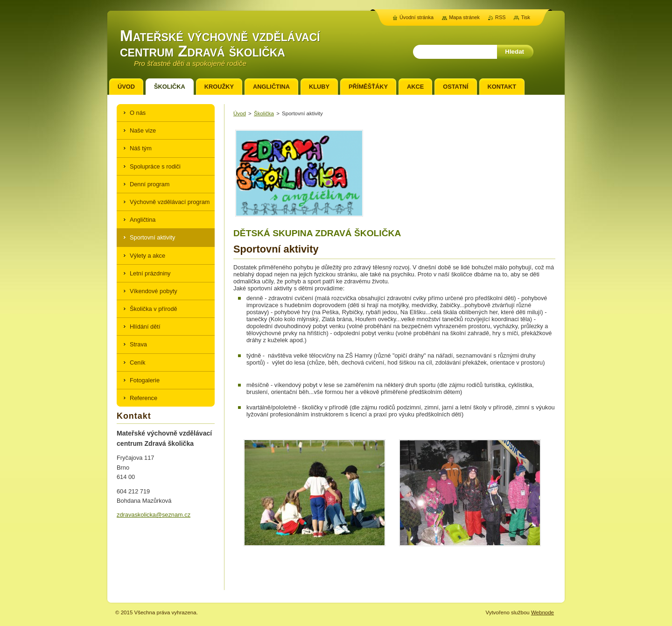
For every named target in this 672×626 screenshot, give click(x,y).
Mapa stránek (464, 17)
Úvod (240, 113)
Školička (264, 113)
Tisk (525, 17)
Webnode (542, 612)
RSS (500, 17)
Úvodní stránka (416, 17)
